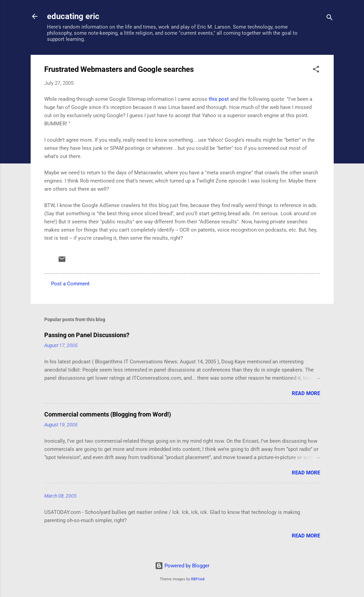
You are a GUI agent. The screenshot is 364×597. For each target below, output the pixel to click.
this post (219, 99)
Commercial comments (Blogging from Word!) (108, 414)
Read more (306, 393)
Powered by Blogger (182, 566)
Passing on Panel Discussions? (87, 335)
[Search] (330, 19)
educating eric (73, 16)
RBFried (198, 579)
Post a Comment (70, 284)
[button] (316, 70)
